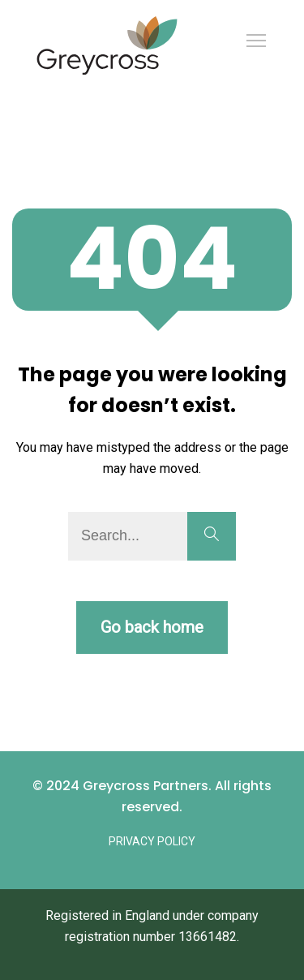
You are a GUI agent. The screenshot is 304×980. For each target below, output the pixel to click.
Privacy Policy (152, 841)
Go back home (152, 627)
